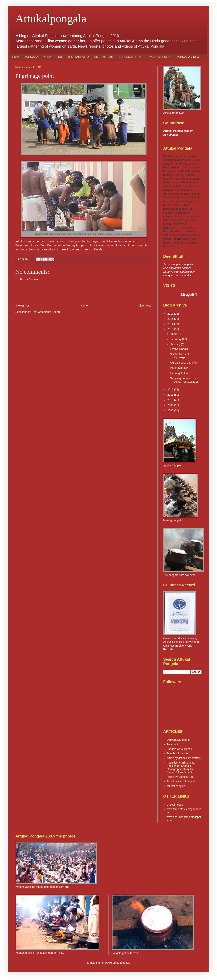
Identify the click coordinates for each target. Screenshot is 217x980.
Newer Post (23, 306)
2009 (171, 405)
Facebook (173, 744)
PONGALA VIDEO (188, 57)
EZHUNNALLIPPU (130, 57)
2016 (171, 314)
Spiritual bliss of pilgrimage (179, 356)
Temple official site (178, 753)
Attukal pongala (176, 786)
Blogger (125, 963)
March (175, 334)
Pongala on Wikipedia (180, 749)
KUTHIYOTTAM (104, 57)
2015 (171, 319)
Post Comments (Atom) (46, 312)
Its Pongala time (180, 373)
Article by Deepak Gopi (180, 777)
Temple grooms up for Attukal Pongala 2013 (184, 380)
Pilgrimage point (180, 368)
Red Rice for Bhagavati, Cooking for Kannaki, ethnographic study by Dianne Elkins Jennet (181, 767)
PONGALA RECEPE (159, 57)
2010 (171, 400)
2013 (171, 329)
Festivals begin (179, 349)
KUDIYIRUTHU (53, 57)
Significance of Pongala (181, 781)
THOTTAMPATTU (78, 57)
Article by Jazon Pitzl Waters (184, 758)
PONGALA (31, 57)
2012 (171, 389)
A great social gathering (184, 363)
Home (16, 57)
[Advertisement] (84, 293)
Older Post (144, 306)
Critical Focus (175, 805)
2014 (171, 324)
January (176, 344)
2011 (171, 395)
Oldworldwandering (178, 740)
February (176, 339)
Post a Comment (30, 279)
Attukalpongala (51, 18)
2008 (171, 410)
